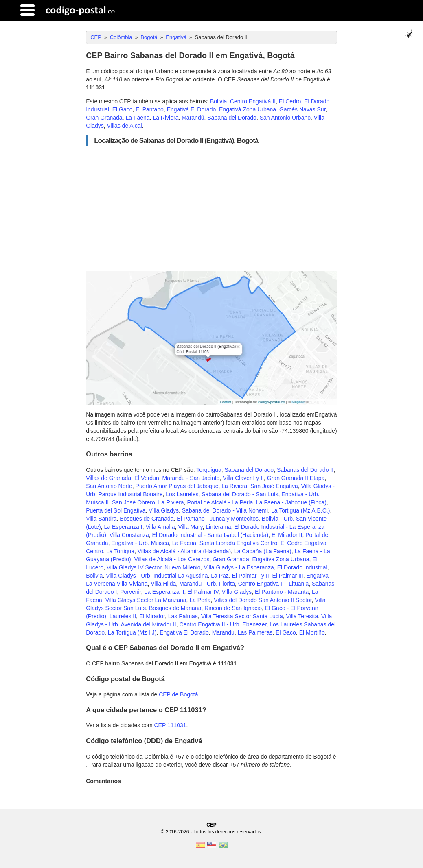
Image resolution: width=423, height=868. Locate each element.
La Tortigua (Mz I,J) (132, 632)
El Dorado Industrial (302, 567)
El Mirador (152, 616)
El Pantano (150, 109)
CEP (211, 825)
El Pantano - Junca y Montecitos (218, 519)
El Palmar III (287, 576)
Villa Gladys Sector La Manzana (146, 600)
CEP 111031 (170, 725)
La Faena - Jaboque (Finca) (291, 502)
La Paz (220, 576)
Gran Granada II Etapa (296, 478)
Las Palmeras (255, 632)
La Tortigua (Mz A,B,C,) (300, 510)
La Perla (200, 600)
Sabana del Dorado (232, 118)
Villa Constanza (129, 535)
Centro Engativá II (253, 101)
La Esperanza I (123, 527)
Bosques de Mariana (175, 608)
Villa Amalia (160, 527)
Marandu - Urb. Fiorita (207, 584)
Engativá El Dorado (192, 109)
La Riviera (165, 118)
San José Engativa (274, 486)
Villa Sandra (101, 519)
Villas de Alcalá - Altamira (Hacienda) (184, 551)
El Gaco (123, 109)
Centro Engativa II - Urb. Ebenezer (223, 624)
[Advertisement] (211, 208)
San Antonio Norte (109, 486)
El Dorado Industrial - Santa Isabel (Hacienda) (210, 535)
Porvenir (130, 592)
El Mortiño (312, 632)
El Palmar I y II (251, 576)
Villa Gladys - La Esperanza (239, 567)
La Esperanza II (164, 592)
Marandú (193, 118)
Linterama (218, 527)
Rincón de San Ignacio (233, 608)
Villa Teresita (302, 616)
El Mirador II (287, 535)
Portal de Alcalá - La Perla (220, 502)
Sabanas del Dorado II (305, 470)
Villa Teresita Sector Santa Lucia (242, 616)
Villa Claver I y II (243, 478)
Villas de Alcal (125, 126)
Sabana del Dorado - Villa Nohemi (225, 510)
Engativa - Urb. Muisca (140, 543)
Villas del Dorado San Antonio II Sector (263, 600)
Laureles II (123, 616)
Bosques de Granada (147, 519)
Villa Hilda (163, 584)
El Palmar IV (203, 592)
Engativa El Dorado (184, 632)
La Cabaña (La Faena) (263, 551)
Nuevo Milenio (183, 567)
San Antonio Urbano (285, 118)
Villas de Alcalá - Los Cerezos (172, 559)
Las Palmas (183, 616)
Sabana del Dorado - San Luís (240, 494)
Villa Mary (190, 527)
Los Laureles (182, 494)
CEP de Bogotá (178, 694)
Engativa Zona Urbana (281, 559)
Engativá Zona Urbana (248, 109)
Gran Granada (104, 118)
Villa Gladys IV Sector (134, 567)
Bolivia (218, 101)
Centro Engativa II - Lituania (274, 584)
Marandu (223, 632)
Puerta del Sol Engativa (116, 510)
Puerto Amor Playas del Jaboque (177, 486)
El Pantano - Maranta (282, 592)
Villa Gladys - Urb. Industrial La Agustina (157, 576)
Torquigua (209, 470)
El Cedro (290, 101)
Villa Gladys (164, 510)
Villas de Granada (108, 478)
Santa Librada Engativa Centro (238, 543)
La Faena (137, 118)
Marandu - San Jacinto (191, 478)
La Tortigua (120, 551)
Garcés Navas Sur (302, 109)
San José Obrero (134, 502)
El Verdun (147, 478)
